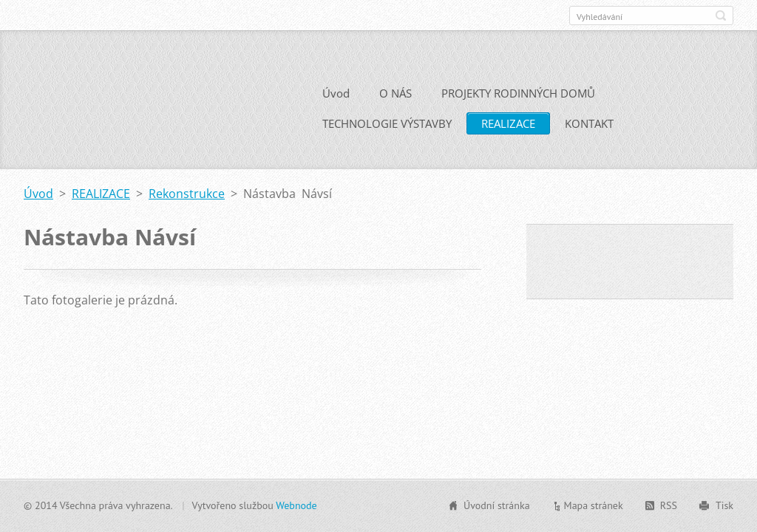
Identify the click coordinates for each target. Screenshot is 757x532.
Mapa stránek (594, 505)
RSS (669, 505)
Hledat (721, 16)
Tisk (724, 505)
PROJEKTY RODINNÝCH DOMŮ (518, 93)
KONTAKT (589, 123)
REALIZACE (508, 123)
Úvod (336, 93)
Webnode (296, 505)
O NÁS (396, 93)
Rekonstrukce (187, 194)
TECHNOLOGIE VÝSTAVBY (387, 123)
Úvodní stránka (497, 505)
